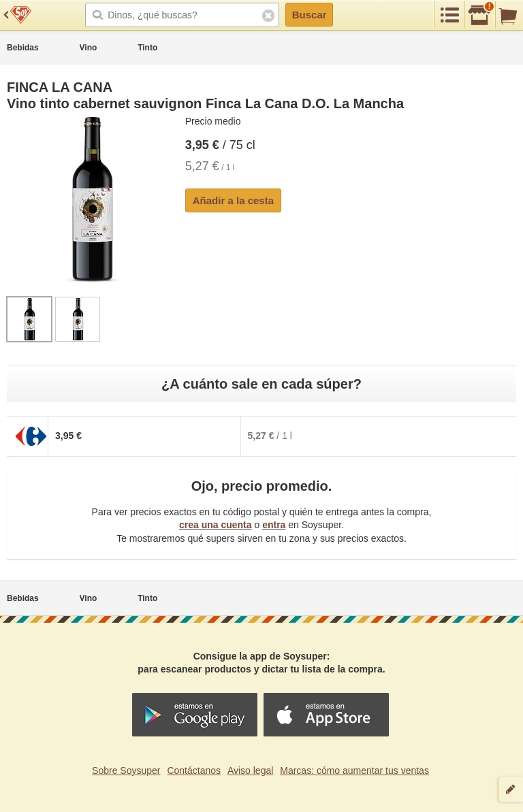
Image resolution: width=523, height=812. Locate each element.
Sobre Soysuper (126, 770)
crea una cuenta (216, 525)
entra (274, 525)
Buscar (310, 15)
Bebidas (23, 48)
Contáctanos (194, 770)
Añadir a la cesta (233, 200)
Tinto (147, 48)
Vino (89, 48)
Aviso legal (250, 770)
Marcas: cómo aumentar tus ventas (354, 770)
